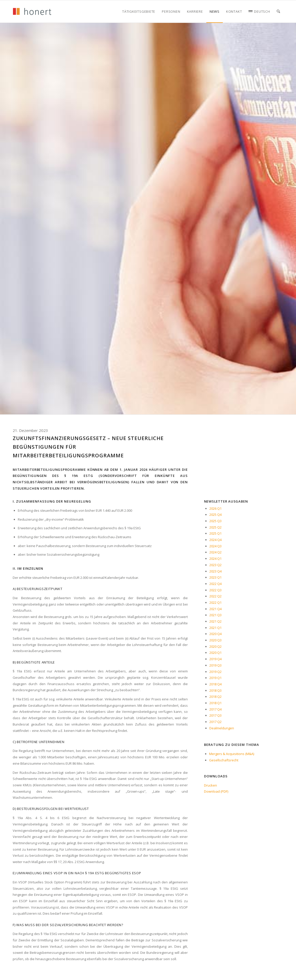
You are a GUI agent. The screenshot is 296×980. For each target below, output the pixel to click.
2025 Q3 (215, 521)
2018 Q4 (215, 684)
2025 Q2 (215, 527)
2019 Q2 (215, 672)
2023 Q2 (215, 565)
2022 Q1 (215, 602)
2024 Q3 (215, 546)
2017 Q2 (215, 722)
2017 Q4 (215, 709)
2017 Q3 (215, 715)
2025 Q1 (215, 533)
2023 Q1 (215, 577)
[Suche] (278, 11)
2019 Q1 (215, 678)
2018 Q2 (215, 697)
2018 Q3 (215, 690)
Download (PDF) (216, 791)
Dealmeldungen (222, 728)
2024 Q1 (215, 559)
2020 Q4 (215, 634)
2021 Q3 (215, 615)
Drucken (211, 785)
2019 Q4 (215, 659)
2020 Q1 (215, 653)
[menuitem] (139, 11)
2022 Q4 (215, 584)
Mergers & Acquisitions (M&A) (232, 754)
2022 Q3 (215, 590)
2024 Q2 (215, 552)
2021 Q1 (215, 628)
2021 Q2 (215, 621)
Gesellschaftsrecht (224, 760)
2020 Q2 (215, 646)
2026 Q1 (215, 508)
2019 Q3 (215, 665)
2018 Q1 (215, 703)
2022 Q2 (215, 596)
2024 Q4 (215, 540)
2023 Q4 (215, 571)
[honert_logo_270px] (32, 11)
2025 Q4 (215, 515)
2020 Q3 (215, 640)
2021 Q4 (215, 609)
